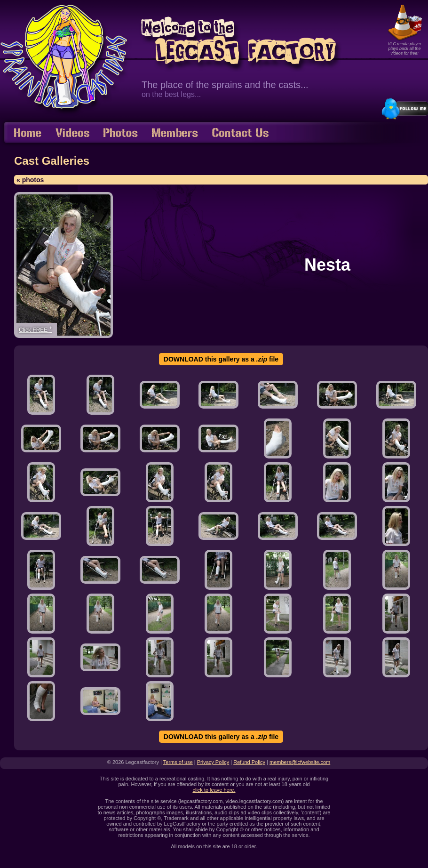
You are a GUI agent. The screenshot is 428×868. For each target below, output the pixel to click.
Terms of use (178, 762)
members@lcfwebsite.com (300, 762)
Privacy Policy (213, 762)
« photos (30, 180)
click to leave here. (214, 790)
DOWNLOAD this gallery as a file (221, 359)
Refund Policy (249, 762)
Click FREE (36, 329)
